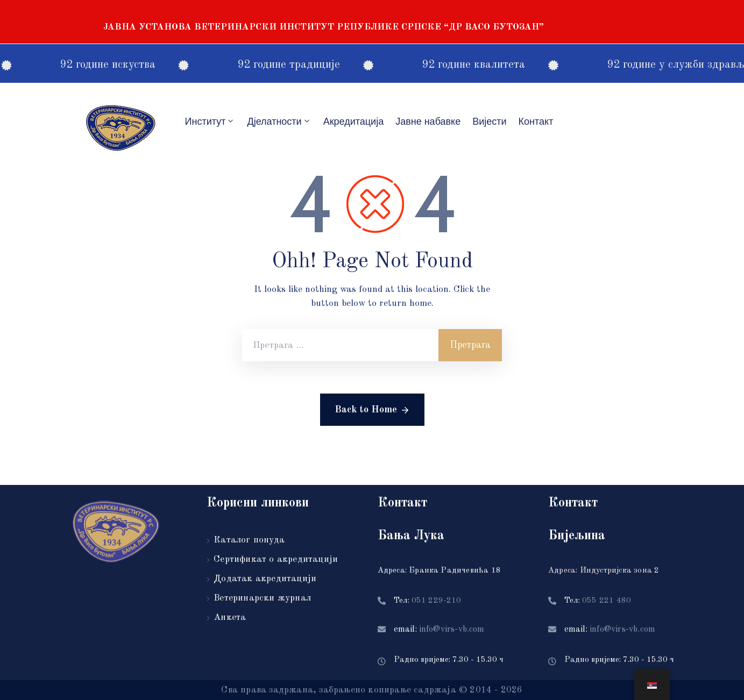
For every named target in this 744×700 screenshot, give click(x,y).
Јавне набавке (428, 122)
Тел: (428, 601)
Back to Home (372, 410)
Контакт (536, 122)
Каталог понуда (249, 540)
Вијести (489, 122)
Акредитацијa (354, 122)
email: (439, 630)
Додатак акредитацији (265, 579)
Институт (210, 121)
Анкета (230, 617)
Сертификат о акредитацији (276, 559)
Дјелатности (279, 121)
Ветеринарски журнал (262, 598)
